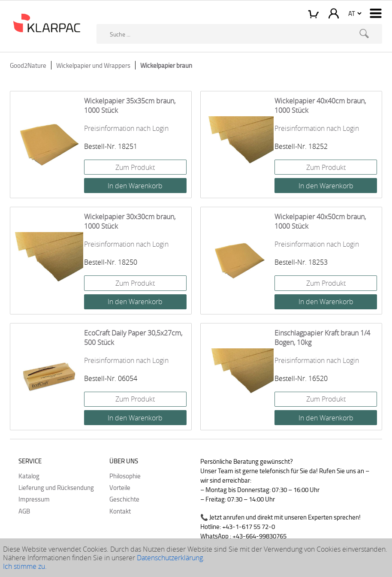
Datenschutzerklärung (170, 558)
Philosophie (125, 476)
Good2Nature (28, 65)
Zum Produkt (135, 167)
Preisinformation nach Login (126, 128)
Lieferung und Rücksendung (56, 487)
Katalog (29, 476)
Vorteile (120, 487)
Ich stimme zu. (25, 566)
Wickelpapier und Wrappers (93, 65)
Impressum (34, 499)
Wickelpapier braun (166, 65)
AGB (24, 511)
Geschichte (124, 499)
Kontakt (120, 511)
